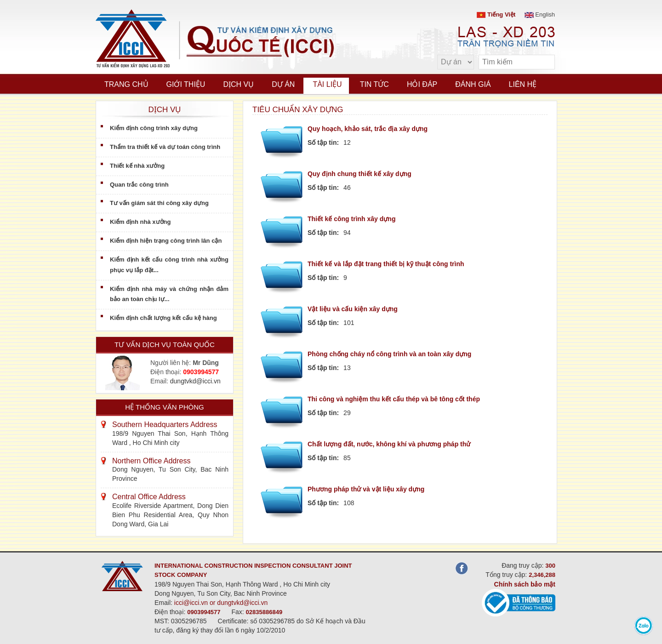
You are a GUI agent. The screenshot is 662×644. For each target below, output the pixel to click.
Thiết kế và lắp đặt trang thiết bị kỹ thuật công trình (386, 264)
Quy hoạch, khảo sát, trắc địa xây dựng (368, 129)
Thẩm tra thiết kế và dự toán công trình (165, 147)
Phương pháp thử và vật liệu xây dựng (366, 489)
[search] (543, 62)
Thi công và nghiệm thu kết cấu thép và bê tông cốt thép (394, 399)
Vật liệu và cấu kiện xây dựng (353, 309)
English (540, 14)
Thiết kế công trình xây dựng (351, 219)
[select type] (456, 62)
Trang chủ (126, 84)
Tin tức (374, 84)
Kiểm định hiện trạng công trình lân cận (166, 241)
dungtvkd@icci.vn (195, 381)
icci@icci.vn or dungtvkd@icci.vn (221, 603)
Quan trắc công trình (139, 185)
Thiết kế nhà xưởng (137, 166)
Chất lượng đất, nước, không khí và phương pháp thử (389, 444)
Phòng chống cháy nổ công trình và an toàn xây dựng (389, 354)
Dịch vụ (238, 84)
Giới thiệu (186, 84)
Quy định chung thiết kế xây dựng (360, 174)
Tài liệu (327, 84)
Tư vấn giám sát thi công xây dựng (159, 203)
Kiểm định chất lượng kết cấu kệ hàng (163, 318)
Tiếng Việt (496, 14)
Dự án (283, 84)
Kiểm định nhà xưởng (140, 222)
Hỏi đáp (422, 84)
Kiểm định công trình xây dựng (154, 128)
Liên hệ (523, 84)
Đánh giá (473, 84)
